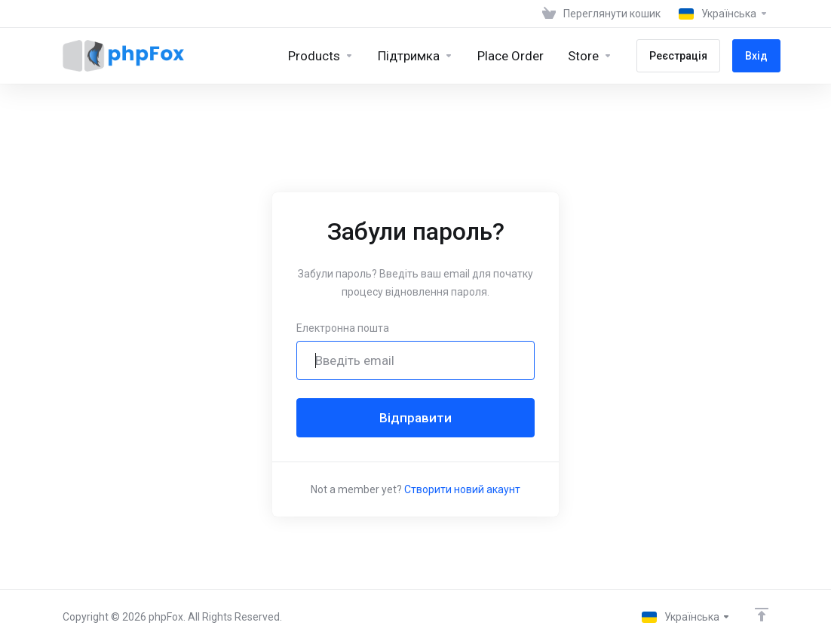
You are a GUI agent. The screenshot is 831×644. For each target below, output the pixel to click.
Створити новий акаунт (462, 489)
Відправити (415, 418)
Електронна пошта (343, 328)
